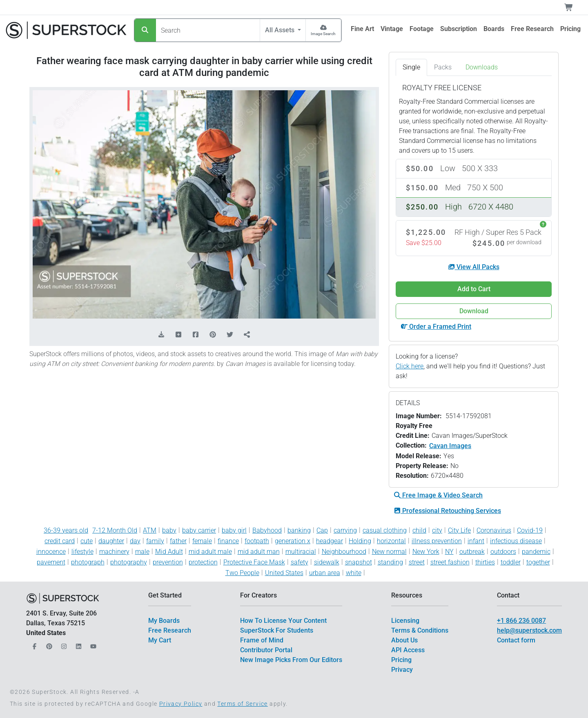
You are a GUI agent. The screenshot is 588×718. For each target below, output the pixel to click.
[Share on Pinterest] (213, 335)
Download (474, 311)
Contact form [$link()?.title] (516, 640)
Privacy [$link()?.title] (402, 670)
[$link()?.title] (362, 29)
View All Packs (474, 267)
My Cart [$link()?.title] (160, 640)
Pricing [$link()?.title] (401, 660)
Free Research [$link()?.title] (170, 630)
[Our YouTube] (92, 644)
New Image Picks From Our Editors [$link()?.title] (291, 660)
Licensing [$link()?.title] (405, 621)
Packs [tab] (443, 67)
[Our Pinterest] (48, 644)
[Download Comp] (161, 335)
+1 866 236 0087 (521, 621)
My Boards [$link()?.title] (164, 621)
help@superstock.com (529, 630)
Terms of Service (242, 704)
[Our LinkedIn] (78, 644)
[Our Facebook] (33, 644)
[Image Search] (323, 30)
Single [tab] (411, 67)
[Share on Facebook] (196, 335)
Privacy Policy (181, 704)
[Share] (247, 335)
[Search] (145, 30)
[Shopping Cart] (574, 7)
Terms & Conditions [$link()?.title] (420, 630)
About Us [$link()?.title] (404, 640)
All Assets (281, 30)
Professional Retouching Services (448, 511)
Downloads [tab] (482, 67)
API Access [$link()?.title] (408, 650)
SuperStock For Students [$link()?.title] (277, 630)
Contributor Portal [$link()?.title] (266, 650)
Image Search (323, 34)
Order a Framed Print (436, 327)
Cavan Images (450, 446)
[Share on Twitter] (230, 335)
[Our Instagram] (63, 644)
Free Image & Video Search (438, 495)
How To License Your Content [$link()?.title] (283, 621)
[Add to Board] (178, 335)
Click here (410, 366)
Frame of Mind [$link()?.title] (262, 640)
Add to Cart (474, 289)
